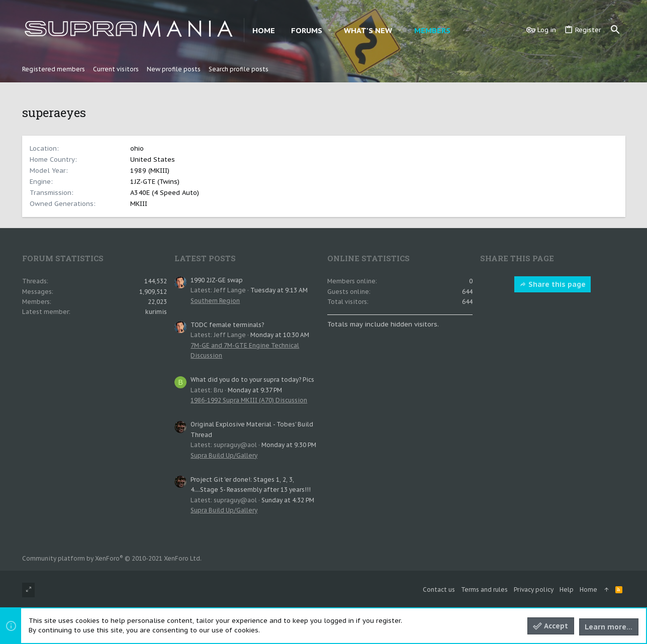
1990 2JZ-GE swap (217, 280)
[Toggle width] (28, 590)
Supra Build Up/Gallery (224, 455)
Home (588, 589)
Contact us (439, 589)
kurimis (156, 312)
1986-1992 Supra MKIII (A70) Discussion (249, 400)
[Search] (615, 30)
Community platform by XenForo (112, 558)
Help (567, 589)
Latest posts (205, 258)
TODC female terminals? (227, 325)
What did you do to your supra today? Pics (252, 380)
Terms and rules (484, 589)
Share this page (552, 284)
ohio (137, 148)
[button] (330, 30)
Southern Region (215, 301)
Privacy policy (534, 589)
